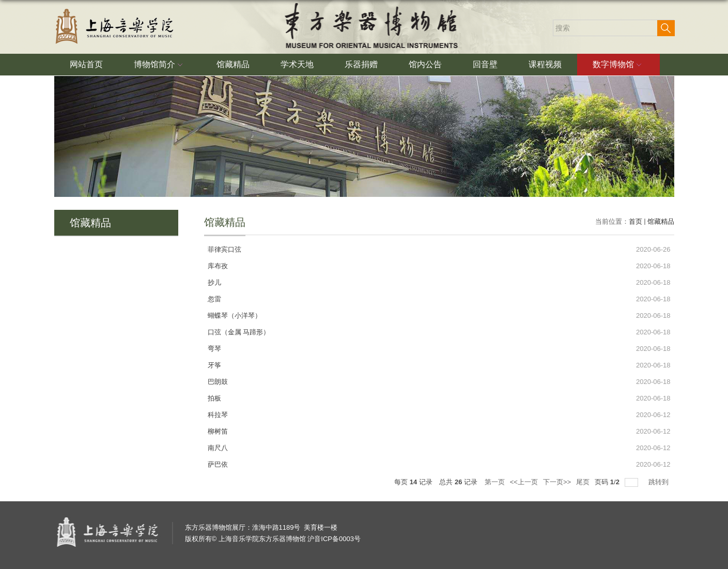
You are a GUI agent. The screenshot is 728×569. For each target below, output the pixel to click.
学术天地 (297, 64)
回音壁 (485, 64)
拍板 (214, 398)
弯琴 (214, 349)
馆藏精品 (233, 64)
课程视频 (545, 64)
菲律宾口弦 (224, 249)
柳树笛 (218, 431)
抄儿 (214, 282)
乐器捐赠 (361, 64)
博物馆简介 (160, 65)
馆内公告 (425, 64)
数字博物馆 (618, 65)
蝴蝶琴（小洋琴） (235, 316)
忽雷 (214, 299)
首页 (636, 221)
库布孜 (218, 266)
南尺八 (218, 448)
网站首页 (86, 64)
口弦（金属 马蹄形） (239, 332)
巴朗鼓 (218, 382)
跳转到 (660, 482)
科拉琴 (218, 415)
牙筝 (214, 365)
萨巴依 (218, 464)
